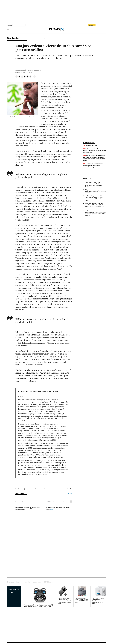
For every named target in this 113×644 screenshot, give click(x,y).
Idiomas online (37, 582)
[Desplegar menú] (8, 29)
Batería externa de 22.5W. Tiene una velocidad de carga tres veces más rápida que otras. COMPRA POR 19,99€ (65, 601)
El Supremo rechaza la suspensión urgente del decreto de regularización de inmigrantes (95, 191)
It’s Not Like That (92, 145)
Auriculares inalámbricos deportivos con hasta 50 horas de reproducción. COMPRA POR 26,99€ (38, 606)
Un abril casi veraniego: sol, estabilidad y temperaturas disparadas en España (93, 165)
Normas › (70, 493)
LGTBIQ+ (88, 39)
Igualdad (58, 39)
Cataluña (49, 502)
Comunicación (82, 39)
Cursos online (27, 582)
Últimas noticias (102, 39)
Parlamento (56, 502)
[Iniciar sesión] (101, 25)
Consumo (69, 39)
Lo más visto (87, 179)
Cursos (18, 582)
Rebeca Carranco (34, 70)
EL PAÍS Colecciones (49, 582)
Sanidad (64, 39)
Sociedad (14, 39)
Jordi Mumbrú (21, 70)
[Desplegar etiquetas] (71, 502)
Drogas (30, 502)
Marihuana (24, 502)
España (62, 502)
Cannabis (18, 502)
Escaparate (10, 582)
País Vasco (43, 502)
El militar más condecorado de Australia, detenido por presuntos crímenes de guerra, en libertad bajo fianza (94, 158)
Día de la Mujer (35, 39)
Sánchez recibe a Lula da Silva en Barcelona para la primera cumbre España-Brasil (94, 150)
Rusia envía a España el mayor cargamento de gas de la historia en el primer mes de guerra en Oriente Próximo (95, 184)
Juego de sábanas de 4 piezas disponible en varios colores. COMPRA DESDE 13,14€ (82, 600)
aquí (51, 510)
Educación (43, 39)
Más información (20, 510)
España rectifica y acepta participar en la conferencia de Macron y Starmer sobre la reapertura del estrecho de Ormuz (95, 198)
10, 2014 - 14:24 (26, 72)
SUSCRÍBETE (91, 25)
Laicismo (75, 39)
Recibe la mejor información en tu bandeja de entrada (32, 489)
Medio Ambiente (51, 39)
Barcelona (36, 502)
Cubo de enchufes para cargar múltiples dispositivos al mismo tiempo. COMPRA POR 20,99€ (98, 601)
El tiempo (94, 39)
